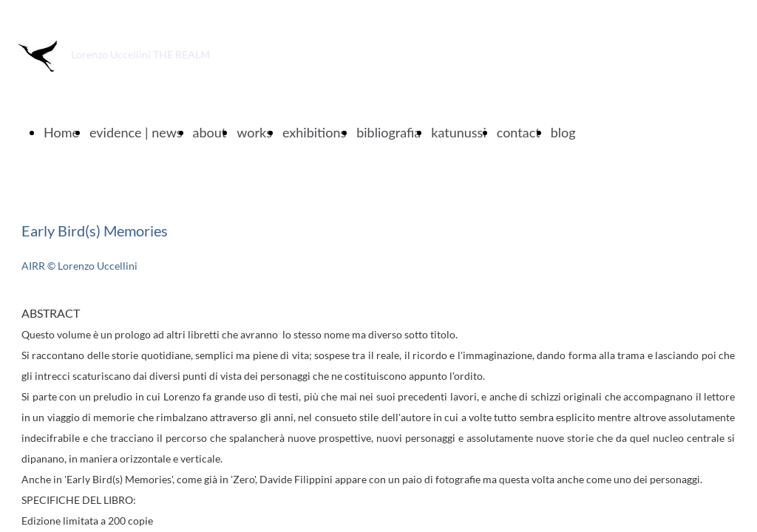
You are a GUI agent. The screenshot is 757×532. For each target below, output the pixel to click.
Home (61, 132)
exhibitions (314, 132)
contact (519, 132)
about (210, 132)
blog (563, 132)
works (254, 132)
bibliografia (388, 132)
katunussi (458, 132)
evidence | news (136, 132)
